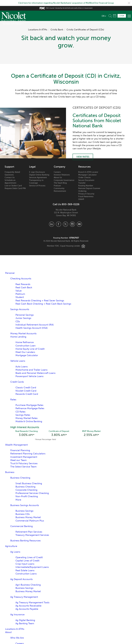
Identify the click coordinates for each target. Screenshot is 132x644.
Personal (10, 273)
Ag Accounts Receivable (28, 606)
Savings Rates (23, 415)
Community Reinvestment (60, 190)
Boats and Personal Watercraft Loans (35, 373)
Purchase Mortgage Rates (29, 405)
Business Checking (20, 478)
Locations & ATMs (38, 30)
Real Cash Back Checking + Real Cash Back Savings (43, 304)
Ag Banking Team (25, 623)
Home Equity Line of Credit (30, 349)
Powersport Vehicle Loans (29, 376)
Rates (13, 400)
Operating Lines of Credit (29, 557)
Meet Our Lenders (25, 352)
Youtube (79, 224)
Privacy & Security (86, 194)
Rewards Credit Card (27, 394)
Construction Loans (26, 574)
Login (122, 16)
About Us (58, 177)
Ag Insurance (17, 615)
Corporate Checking (26, 490)
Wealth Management (16, 445)
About (8, 632)
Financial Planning (20, 450)
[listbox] (104, 16)
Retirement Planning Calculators (28, 454)
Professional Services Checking (32, 493)
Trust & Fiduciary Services (24, 463)
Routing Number (86, 186)
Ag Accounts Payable (27, 609)
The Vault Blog (60, 183)
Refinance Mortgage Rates (30, 408)
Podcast (57, 186)
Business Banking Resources (25, 541)
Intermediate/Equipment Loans (32, 567)
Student (20, 297)
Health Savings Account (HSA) (32, 328)
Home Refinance (25, 342)
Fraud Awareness (86, 196)
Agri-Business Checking (28, 585)
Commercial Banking (22, 526)
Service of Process (37, 186)
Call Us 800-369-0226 (66, 204)
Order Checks (84, 177)
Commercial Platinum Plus (30, 521)
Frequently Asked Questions (12, 173)
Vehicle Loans (18, 361)
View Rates (83, 157)
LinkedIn (52, 224)
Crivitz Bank (57, 30)
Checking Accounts (21, 279)
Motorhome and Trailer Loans (31, 370)
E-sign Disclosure (37, 172)
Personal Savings (25, 315)
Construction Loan (26, 346)
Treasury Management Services (32, 535)
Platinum (20, 294)
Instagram (72, 224)
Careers (57, 172)
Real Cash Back (24, 287)
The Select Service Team (23, 467)
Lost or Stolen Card (13, 186)
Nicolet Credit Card (26, 391)
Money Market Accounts (23, 334)
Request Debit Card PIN (15, 188)
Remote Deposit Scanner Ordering (89, 190)
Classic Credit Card (26, 388)
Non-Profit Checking (27, 496)
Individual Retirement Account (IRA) (35, 325)
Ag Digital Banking (25, 620)
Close (129, 3)
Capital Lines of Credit (27, 561)
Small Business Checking (29, 483)
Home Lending (18, 337)
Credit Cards (17, 382)
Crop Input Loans (25, 564)
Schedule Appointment (115, 16)
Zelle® (81, 199)
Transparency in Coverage (36, 182)
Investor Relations (62, 175)
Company (59, 167)
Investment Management (24, 457)
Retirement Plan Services (29, 532)
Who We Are (17, 638)
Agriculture (11, 546)
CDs (18, 321)
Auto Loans (22, 367)
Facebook (59, 224)
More (18, 500)
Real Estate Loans (25, 570)
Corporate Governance (64, 180)
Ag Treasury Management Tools (32, 603)
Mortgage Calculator (87, 175)
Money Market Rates (26, 418)
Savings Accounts (20, 309)
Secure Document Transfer (86, 182)
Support (9, 167)
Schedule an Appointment (10, 182)
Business (10, 472)
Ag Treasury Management (24, 597)
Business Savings (24, 511)
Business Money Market (28, 517)
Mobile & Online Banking (29, 421)
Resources (84, 167)
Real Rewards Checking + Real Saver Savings (40, 301)
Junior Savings (23, 318)
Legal (32, 167)
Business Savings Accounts (25, 505)
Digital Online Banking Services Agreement (39, 176)
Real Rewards (23, 284)
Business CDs (23, 514)
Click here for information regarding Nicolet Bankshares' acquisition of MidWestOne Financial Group (66, 3)
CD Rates (20, 412)
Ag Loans (15, 552)
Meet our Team (18, 460)
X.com (65, 224)
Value (18, 291)
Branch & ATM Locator (88, 172)
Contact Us (10, 177)
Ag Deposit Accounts (21, 579)
